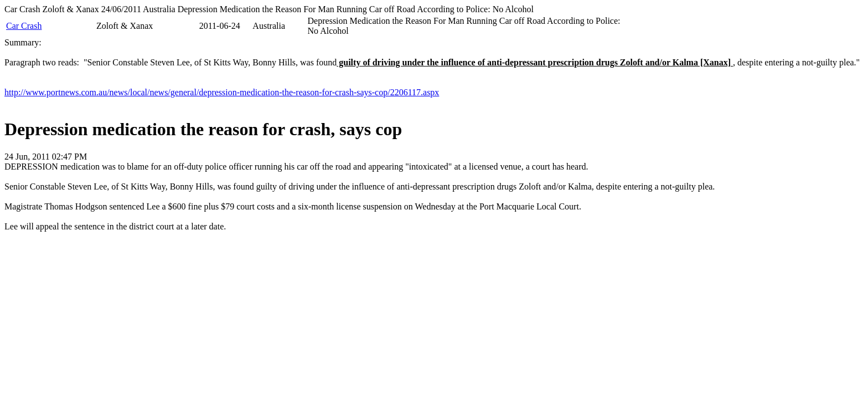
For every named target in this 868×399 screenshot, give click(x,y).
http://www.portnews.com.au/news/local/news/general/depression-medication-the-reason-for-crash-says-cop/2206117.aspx (222, 92)
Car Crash (24, 26)
